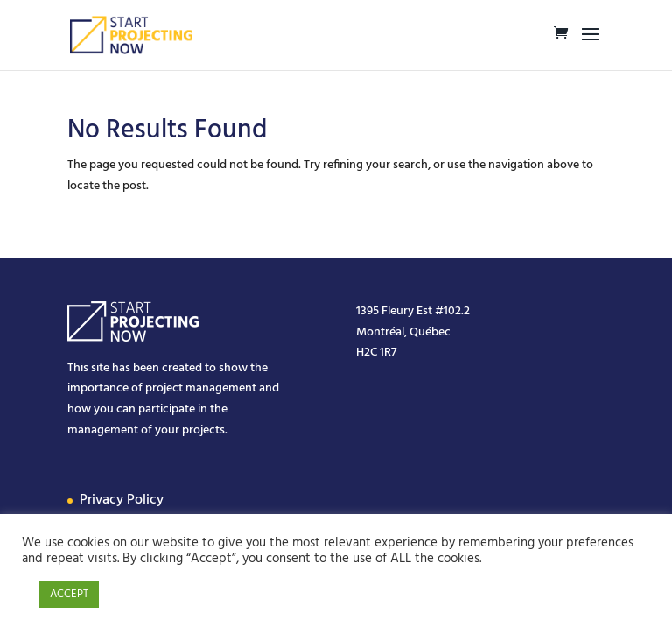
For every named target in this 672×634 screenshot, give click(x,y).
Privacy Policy (122, 500)
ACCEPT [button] (69, 594)
